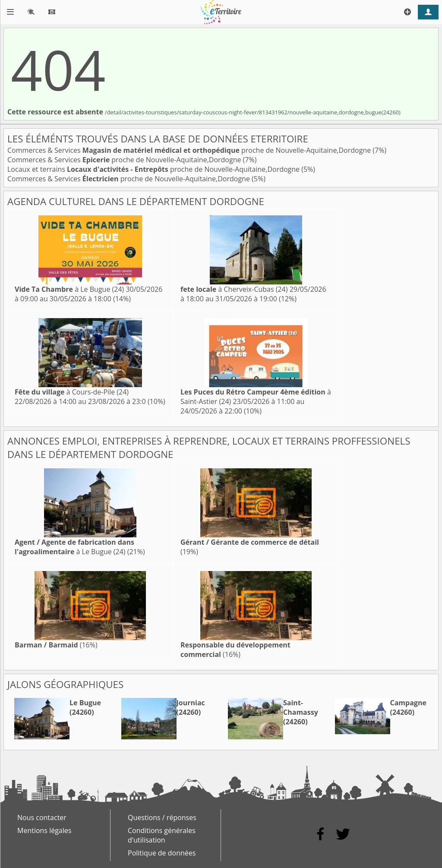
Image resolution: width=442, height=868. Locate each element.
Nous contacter (42, 817)
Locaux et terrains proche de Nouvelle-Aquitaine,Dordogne (154, 169)
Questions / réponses (162, 817)
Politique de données (162, 853)
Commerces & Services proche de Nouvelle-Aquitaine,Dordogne (190, 150)
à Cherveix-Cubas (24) (234, 289)
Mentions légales (44, 830)
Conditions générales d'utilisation (162, 835)
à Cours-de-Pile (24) (72, 392)
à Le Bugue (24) (69, 289)
